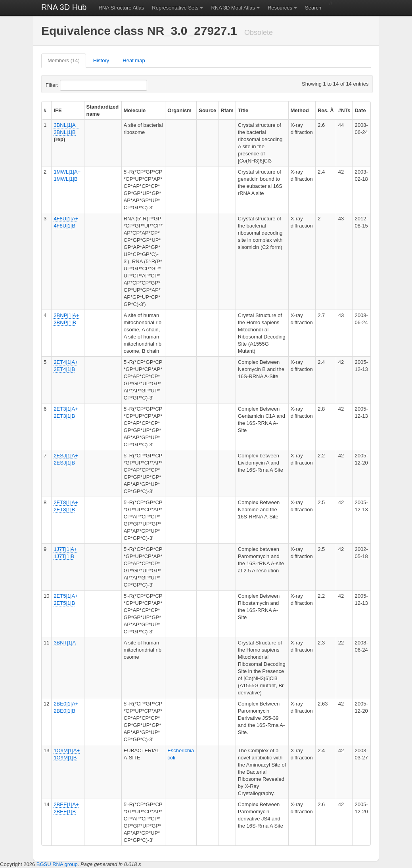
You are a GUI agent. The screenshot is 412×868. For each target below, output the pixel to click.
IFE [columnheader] (57, 110)
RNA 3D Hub (64, 7)
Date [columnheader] (360, 110)
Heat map (134, 60)
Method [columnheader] (300, 110)
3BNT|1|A (65, 643)
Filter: (71, 85)
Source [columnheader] (207, 110)
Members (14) (64, 60)
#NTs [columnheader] (344, 110)
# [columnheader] (45, 110)
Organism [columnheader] (179, 110)
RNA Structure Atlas (121, 8)
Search (313, 8)
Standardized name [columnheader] (103, 110)
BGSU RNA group (57, 864)
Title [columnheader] (243, 110)
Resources (280, 8)
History (101, 60)
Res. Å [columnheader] (326, 110)
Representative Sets (175, 8)
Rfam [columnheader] (227, 110)
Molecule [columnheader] (135, 110)
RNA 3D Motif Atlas (233, 8)
